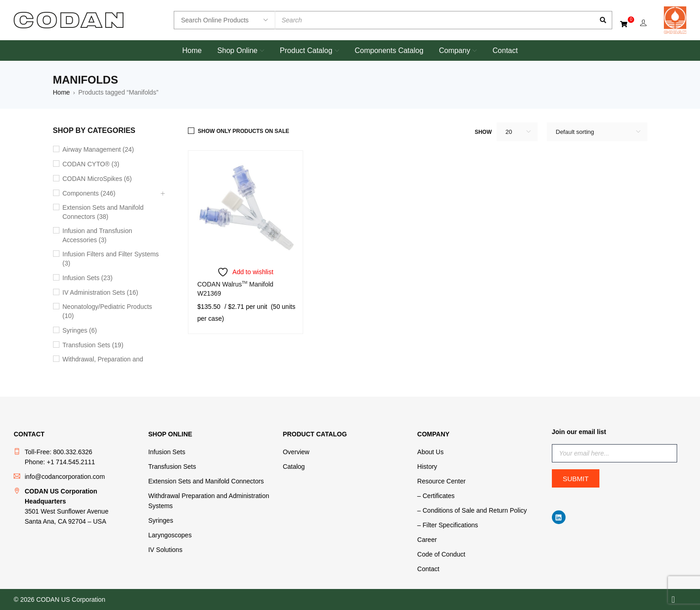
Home (61, 92)
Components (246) (89, 193)
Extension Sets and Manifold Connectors (206, 481)
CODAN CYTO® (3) (91, 164)
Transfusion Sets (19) (93, 345)
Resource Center (442, 481)
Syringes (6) (80, 330)
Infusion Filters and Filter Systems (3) (111, 259)
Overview (296, 452)
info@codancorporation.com (65, 477)
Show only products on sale (244, 131)
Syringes (160, 520)
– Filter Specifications (448, 525)
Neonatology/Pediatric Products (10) (107, 311)
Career (427, 540)
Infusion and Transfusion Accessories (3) (98, 235)
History (427, 467)
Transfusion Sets (172, 467)
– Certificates (436, 496)
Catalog (294, 467)
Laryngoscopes (170, 535)
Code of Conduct (441, 554)
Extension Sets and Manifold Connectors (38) (103, 212)
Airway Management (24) (98, 149)
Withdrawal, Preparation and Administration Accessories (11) (107, 364)
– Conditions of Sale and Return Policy (472, 510)
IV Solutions (165, 550)
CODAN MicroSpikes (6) (97, 179)
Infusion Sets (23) (88, 278)
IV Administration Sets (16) (101, 292)
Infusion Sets (167, 452)
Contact (428, 569)
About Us (431, 452)
